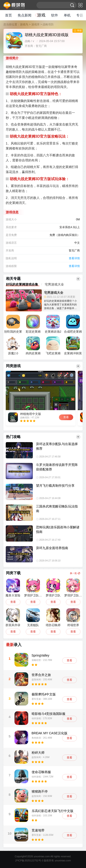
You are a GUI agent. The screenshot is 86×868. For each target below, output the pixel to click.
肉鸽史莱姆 (33, 346)
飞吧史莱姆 (53, 346)
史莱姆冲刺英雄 (73, 347)
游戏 (41, 15)
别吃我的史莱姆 (13, 325)
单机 (67, 15)
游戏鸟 (24, 24)
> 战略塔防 (47, 24)
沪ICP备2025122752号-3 (29, 860)
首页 (8, 15)
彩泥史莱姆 (33, 324)
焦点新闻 (25, 15)
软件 (55, 15)
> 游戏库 (34, 24)
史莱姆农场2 (53, 324)
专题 (80, 15)
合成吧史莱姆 (73, 324)
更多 (78, 279)
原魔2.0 (13, 346)
